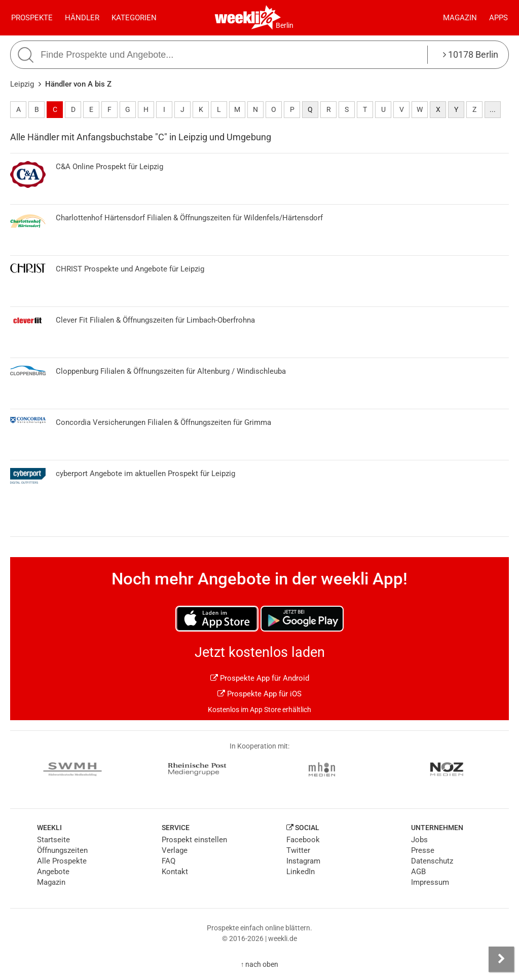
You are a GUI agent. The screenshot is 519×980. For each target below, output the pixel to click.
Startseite (53, 840)
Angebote (53, 872)
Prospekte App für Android (260, 678)
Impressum (430, 882)
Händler (82, 18)
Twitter (298, 850)
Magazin (460, 18)
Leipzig (22, 84)
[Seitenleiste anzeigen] (501, 959)
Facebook (303, 840)
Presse (423, 850)
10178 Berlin (471, 54)
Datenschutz (432, 861)
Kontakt (175, 872)
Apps (498, 18)
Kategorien (134, 18)
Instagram (303, 861)
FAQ (169, 861)
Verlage (175, 850)
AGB (418, 872)
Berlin (285, 25)
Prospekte (32, 18)
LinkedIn (301, 872)
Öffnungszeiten (62, 850)
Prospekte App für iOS (259, 694)
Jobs (419, 840)
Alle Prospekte (62, 861)
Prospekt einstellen (194, 840)
